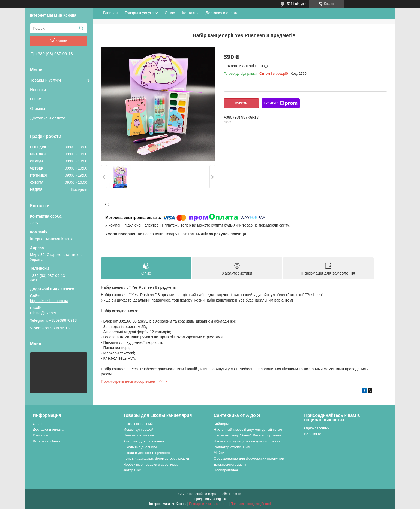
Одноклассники (317, 428)
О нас (35, 99)
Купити (241, 103)
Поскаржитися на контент (208, 504)
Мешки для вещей (138, 430)
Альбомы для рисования (144, 441)
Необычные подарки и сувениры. (151, 464)
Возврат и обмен (46, 441)
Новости (38, 90)
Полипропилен (226, 470)
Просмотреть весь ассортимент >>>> (134, 381)
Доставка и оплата (48, 118)
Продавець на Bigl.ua (210, 499)
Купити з (281, 103)
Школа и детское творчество (147, 453)
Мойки (219, 453)
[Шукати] (81, 28)
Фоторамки (132, 470)
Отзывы (37, 108)
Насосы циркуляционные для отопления (247, 441)
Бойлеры (221, 424)
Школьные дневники (140, 447)
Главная (110, 13)
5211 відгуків (297, 4)
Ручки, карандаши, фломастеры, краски (156, 458)
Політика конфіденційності (251, 504)
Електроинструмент (230, 464)
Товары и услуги (45, 80)
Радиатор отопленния (232, 447)
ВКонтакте (313, 434)
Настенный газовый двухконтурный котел (248, 430)
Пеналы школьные (139, 435)
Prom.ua (235, 494)
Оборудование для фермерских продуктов (249, 458)
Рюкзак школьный (138, 424)
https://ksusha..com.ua (49, 301)
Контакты (190, 13)
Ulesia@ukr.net (43, 313)
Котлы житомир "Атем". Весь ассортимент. (249, 435)
